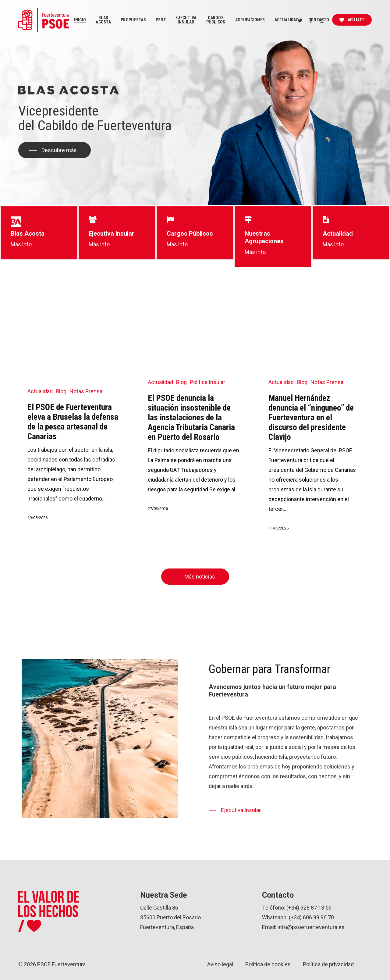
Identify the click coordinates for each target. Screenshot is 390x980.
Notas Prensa (86, 391)
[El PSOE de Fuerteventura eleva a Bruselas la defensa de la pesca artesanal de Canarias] (73, 415)
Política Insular (207, 382)
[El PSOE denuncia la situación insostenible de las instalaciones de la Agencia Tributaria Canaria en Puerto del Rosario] (194, 410)
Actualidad (40, 391)
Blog (61, 391)
